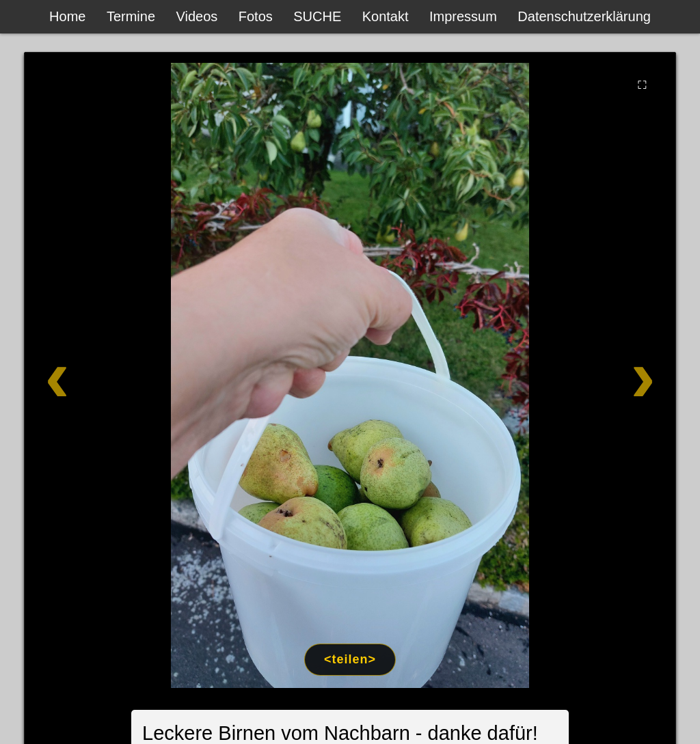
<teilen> (350, 659)
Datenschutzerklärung (584, 16)
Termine (131, 16)
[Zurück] (92, 375)
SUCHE (317, 16)
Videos (197, 16)
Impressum (463, 16)
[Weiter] (608, 375)
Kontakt (386, 16)
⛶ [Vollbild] (642, 85)
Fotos (256, 16)
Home (67, 16)
